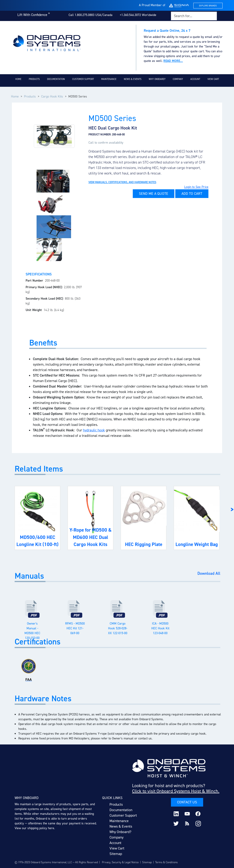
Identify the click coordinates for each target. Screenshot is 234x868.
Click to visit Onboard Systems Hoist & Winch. (176, 791)
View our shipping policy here (34, 828)
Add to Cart (192, 194)
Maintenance (109, 79)
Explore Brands (208, 6)
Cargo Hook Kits (52, 96)
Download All (209, 574)
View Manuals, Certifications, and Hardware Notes (122, 182)
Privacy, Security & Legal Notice (120, 862)
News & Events (133, 79)
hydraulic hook (94, 430)
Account (195, 79)
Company (178, 79)
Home (18, 79)
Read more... (173, 61)
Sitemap (116, 854)
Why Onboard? (157, 79)
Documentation (56, 79)
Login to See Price (196, 187)
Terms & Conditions (166, 862)
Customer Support (83, 79)
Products (34, 79)
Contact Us (187, 802)
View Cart (213, 79)
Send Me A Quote (154, 194)
